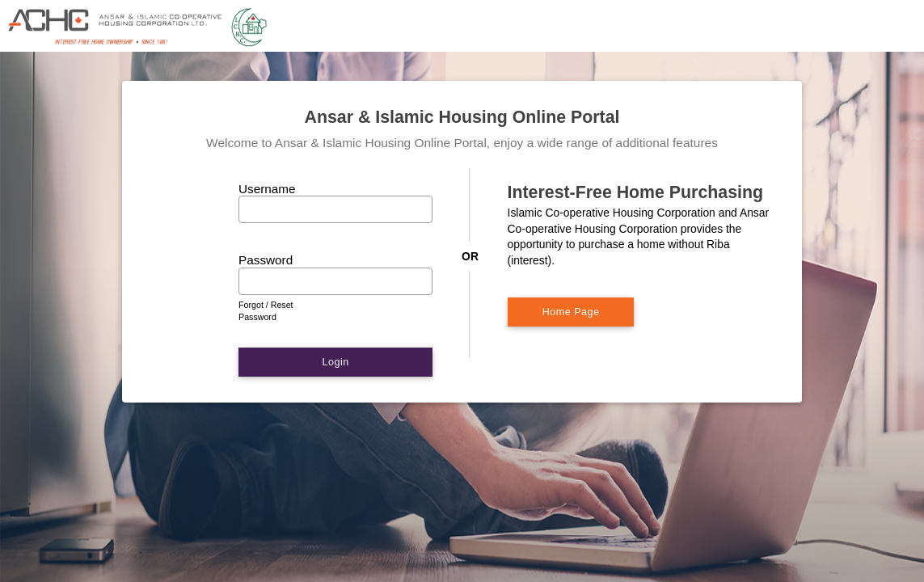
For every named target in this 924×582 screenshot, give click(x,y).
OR (470, 256)
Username (267, 189)
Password (266, 260)
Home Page (571, 312)
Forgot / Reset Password (266, 311)
